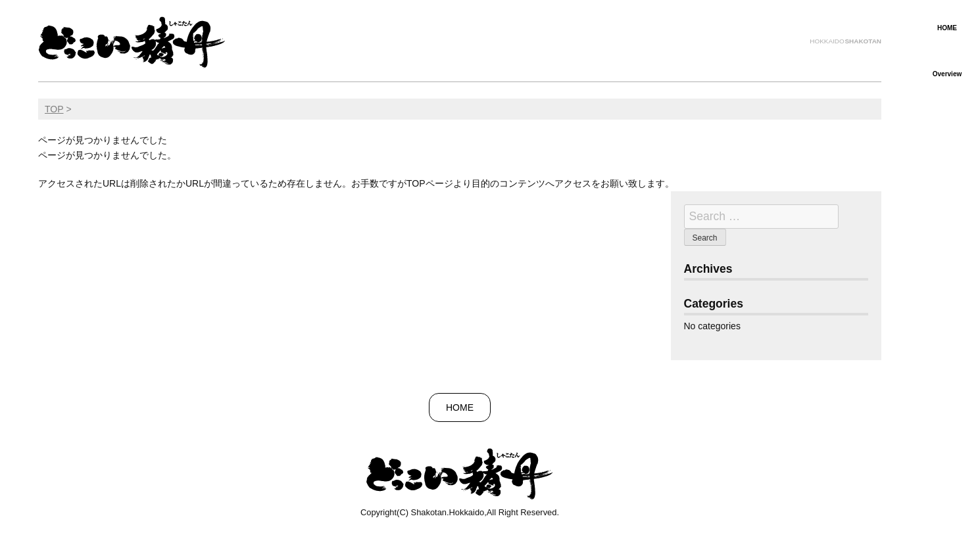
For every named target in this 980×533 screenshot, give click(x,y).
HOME (947, 28)
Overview (947, 74)
